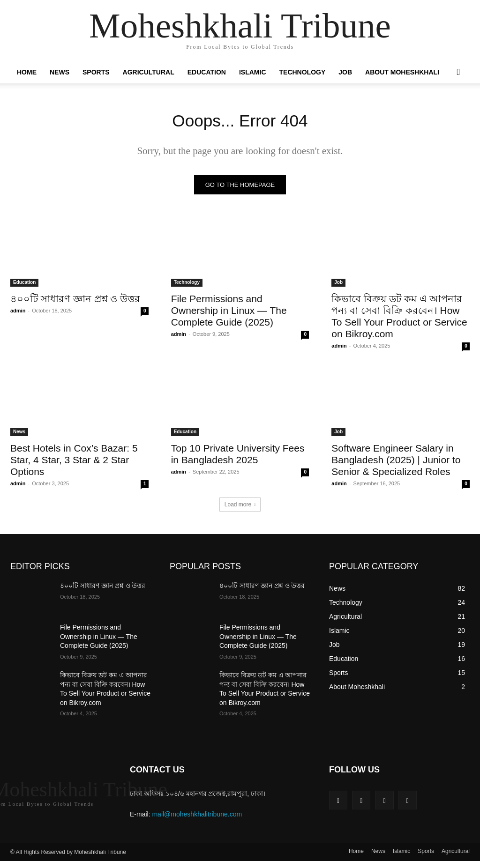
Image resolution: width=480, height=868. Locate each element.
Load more (240, 508)
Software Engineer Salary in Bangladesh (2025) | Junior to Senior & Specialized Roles (396, 463)
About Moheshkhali (402, 72)
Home (27, 72)
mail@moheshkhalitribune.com (197, 817)
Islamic (253, 72)
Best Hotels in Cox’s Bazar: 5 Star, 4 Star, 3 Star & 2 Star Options (74, 463)
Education (207, 72)
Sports (96, 72)
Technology (303, 72)
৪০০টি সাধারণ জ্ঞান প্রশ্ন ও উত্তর (75, 301)
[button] (458, 73)
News (60, 72)
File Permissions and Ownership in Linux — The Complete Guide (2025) (229, 313)
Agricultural (149, 72)
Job (345, 72)
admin (18, 313)
